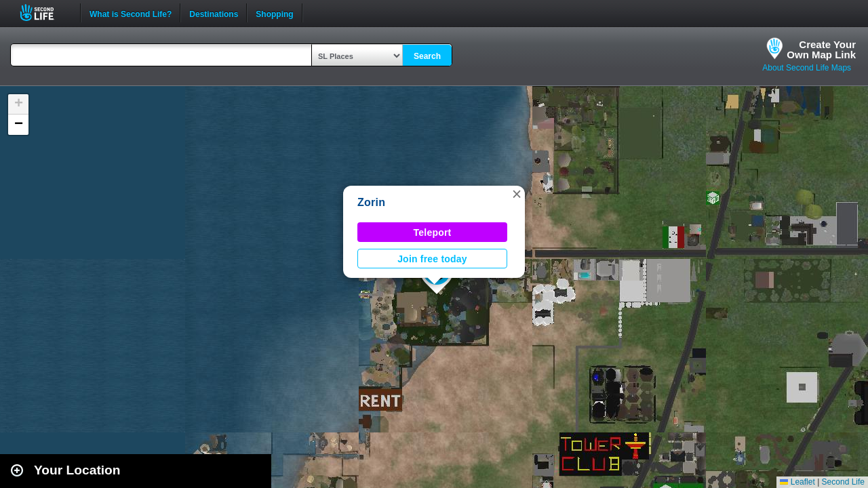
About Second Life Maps (807, 68)
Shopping (274, 13)
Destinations (214, 13)
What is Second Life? (131, 13)
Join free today (432, 259)
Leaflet (797, 482)
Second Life (44, 13)
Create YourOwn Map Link (821, 49)
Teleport (433, 232)
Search (427, 56)
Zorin (371, 202)
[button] (517, 194)
